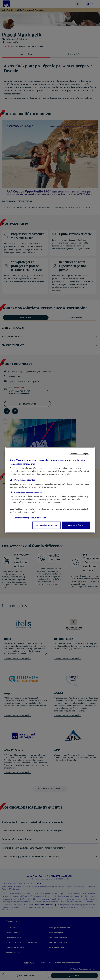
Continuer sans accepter (79, 453)
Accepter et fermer (76, 525)
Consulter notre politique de (30, 518)
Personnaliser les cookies (46, 525)
